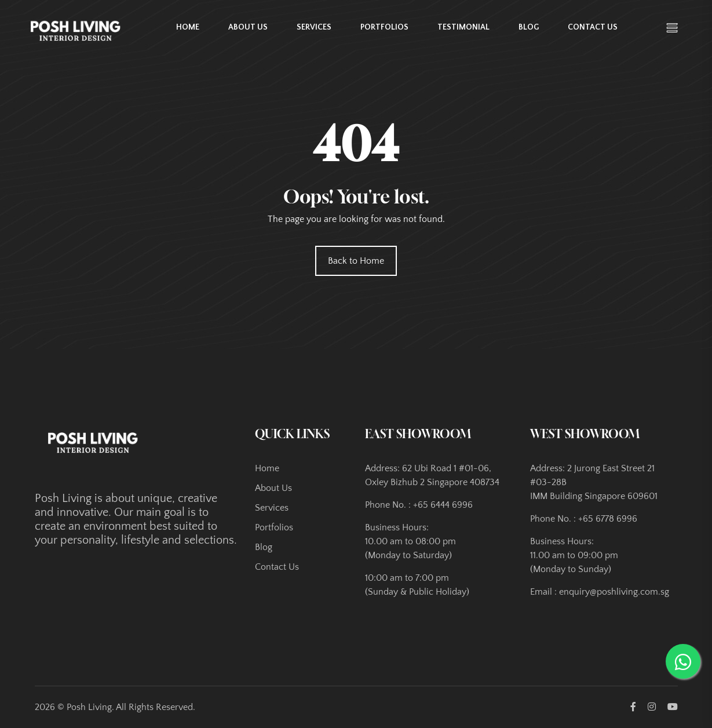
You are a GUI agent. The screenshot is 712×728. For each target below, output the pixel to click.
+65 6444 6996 (443, 505)
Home (188, 27)
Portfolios (384, 27)
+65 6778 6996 (608, 519)
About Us (248, 27)
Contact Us (593, 27)
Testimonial (463, 27)
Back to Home (356, 261)
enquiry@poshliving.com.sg (614, 592)
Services (314, 27)
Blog (529, 27)
